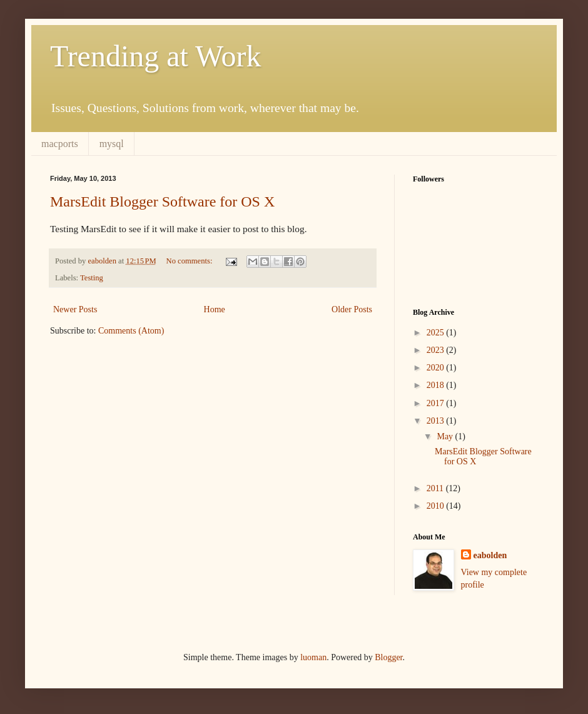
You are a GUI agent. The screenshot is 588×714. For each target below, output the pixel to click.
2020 (437, 368)
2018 (437, 385)
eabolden (490, 555)
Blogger (388, 657)
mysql (112, 144)
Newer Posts (75, 309)
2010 (437, 506)
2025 (437, 333)
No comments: (190, 261)
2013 (437, 421)
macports (60, 144)
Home (215, 309)
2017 (437, 403)
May (446, 436)
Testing (92, 278)
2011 (436, 488)
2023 (437, 350)
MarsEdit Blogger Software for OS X (162, 201)
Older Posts (352, 309)
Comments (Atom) (131, 331)
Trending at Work (155, 56)
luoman (313, 657)
